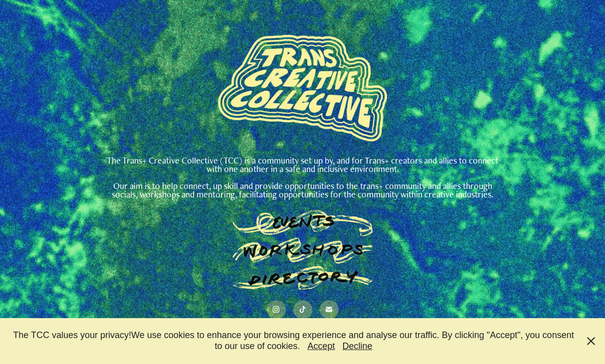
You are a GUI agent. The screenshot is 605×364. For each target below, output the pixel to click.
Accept (321, 346)
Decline (358, 346)
